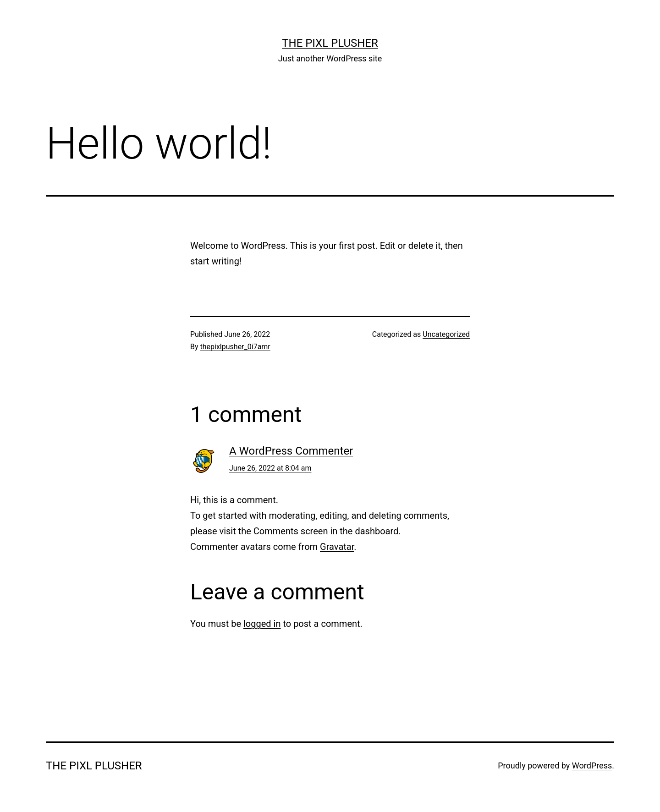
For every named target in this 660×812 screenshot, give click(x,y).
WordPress (592, 765)
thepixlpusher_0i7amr (235, 347)
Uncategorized (446, 334)
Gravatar (337, 547)
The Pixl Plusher (330, 43)
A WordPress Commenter (291, 451)
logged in (262, 624)
